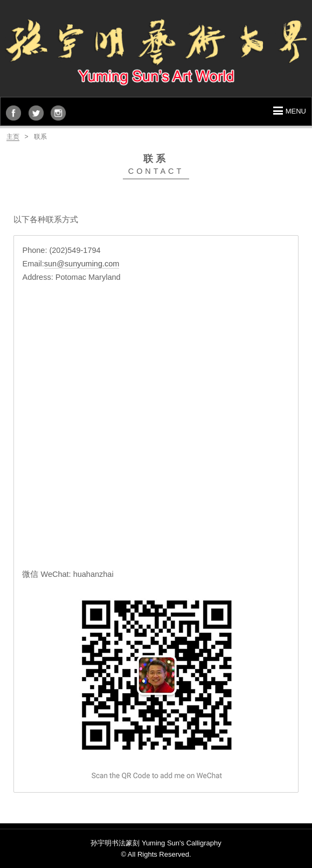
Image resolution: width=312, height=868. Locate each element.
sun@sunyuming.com (82, 264)
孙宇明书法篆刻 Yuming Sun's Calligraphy (156, 843)
